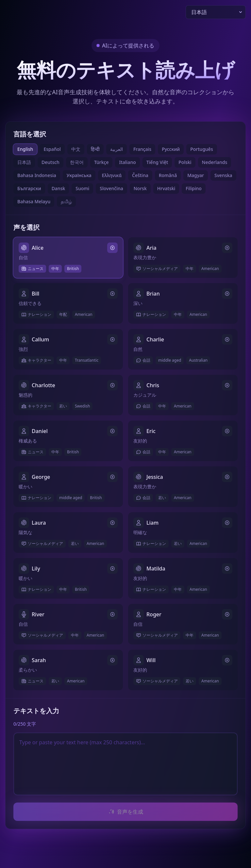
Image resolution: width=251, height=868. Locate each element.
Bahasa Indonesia (37, 175)
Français (142, 149)
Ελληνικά (112, 175)
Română (168, 175)
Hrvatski (166, 188)
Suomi (82, 188)
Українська (79, 175)
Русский (171, 149)
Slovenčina (111, 188)
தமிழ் (66, 201)
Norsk (140, 188)
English (25, 149)
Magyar (196, 175)
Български (29, 188)
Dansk (59, 188)
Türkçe (101, 162)
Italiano (127, 162)
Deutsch (50, 162)
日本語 (24, 162)
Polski (185, 162)
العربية (117, 149)
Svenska (223, 175)
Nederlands (215, 162)
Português (201, 149)
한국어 (77, 162)
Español (52, 149)
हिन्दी (95, 149)
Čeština (140, 175)
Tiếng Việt (157, 162)
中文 (76, 149)
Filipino (194, 188)
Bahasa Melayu (34, 201)
